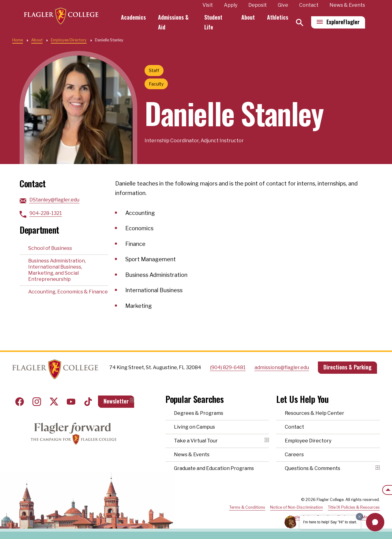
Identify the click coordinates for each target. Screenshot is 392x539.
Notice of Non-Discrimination (296, 507)
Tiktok (88, 402)
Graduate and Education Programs (214, 468)
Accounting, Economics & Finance (68, 292)
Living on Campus (194, 427)
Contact (309, 5)
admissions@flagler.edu (282, 367)
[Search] (300, 23)
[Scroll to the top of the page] (387, 490)
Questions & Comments (313, 468)
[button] (375, 522)
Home (18, 40)
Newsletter (116, 401)
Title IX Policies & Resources (354, 507)
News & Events (347, 5)
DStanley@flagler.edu (54, 200)
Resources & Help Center (315, 413)
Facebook (20, 402)
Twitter (54, 402)
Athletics (278, 17)
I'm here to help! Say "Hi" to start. (330, 522)
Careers (294, 455)
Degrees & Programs (199, 413)
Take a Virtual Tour (196, 441)
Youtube (71, 402)
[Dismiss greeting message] (360, 517)
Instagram (37, 402)
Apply (231, 5)
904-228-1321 (46, 213)
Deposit (258, 5)
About (248, 17)
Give (283, 5)
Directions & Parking (347, 367)
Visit (208, 5)
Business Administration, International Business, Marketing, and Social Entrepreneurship (57, 270)
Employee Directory (69, 40)
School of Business (50, 248)
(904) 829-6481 (228, 367)
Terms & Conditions (247, 507)
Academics (136, 17)
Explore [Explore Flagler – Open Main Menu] (343, 22)
